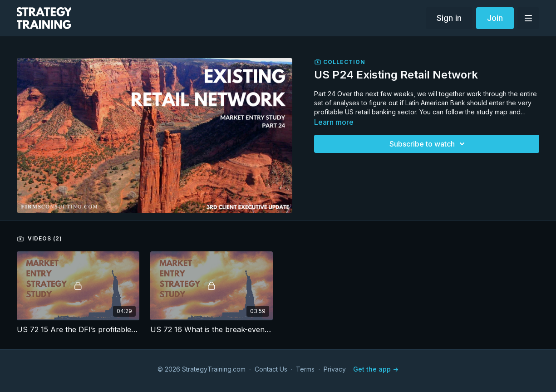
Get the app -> (376, 369)
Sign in (449, 18)
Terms (305, 369)
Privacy (335, 369)
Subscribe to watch (428, 144)
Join (495, 18)
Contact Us (271, 369)
